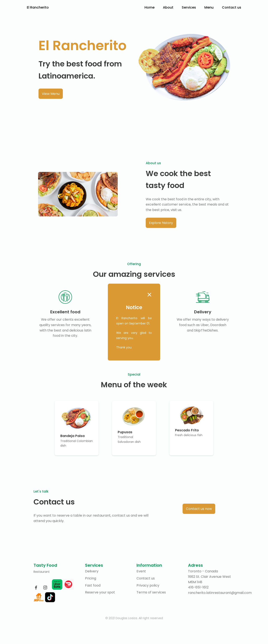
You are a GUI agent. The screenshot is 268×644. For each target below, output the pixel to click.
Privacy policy (148, 585)
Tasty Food (45, 565)
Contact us (232, 7)
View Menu (51, 94)
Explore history (161, 223)
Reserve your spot (100, 593)
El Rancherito (38, 7)
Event (141, 571)
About (168, 7)
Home (149, 7)
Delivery (92, 571)
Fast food (93, 585)
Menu (209, 7)
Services (189, 7)
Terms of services (151, 593)
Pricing (91, 579)
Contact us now (199, 509)
